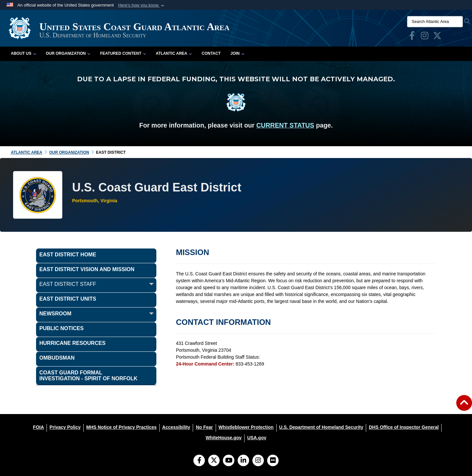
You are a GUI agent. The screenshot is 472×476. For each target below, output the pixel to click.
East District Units (68, 299)
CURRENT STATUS (285, 125)
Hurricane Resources (72, 343)
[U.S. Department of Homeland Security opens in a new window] (321, 427)
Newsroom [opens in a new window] (55, 314)
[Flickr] (273, 461)
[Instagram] (258, 461)
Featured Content (123, 53)
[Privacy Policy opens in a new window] (65, 427)
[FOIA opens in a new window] (39, 427)
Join (237, 53)
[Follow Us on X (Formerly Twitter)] (214, 461)
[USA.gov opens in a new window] (257, 438)
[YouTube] (229, 461)
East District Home (68, 255)
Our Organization (68, 53)
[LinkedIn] (243, 461)
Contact (211, 53)
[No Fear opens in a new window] (204, 427)
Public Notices (61, 328)
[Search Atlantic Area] (435, 22)
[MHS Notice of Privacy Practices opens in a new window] (121, 427)
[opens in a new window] (412, 37)
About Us (23, 53)
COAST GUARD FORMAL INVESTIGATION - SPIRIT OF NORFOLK (88, 376)
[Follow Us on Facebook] (199, 461)
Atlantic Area (174, 53)
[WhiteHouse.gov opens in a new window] (224, 438)
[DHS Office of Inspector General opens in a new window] (404, 427)
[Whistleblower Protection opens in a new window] (246, 427)
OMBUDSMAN (57, 358)
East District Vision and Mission (87, 269)
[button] (142, 5)
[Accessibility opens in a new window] (176, 427)
